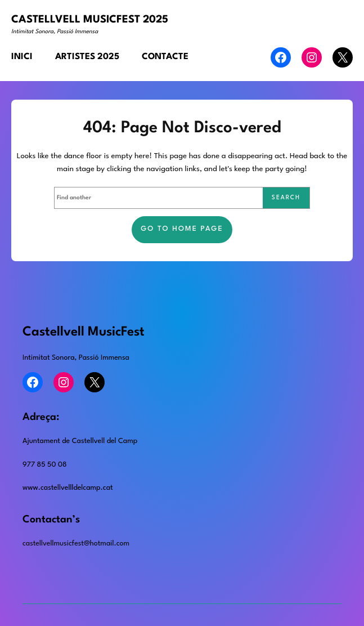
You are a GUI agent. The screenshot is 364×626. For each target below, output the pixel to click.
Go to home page (182, 229)
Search (286, 198)
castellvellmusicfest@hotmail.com (76, 544)
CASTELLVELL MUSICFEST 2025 (90, 20)
